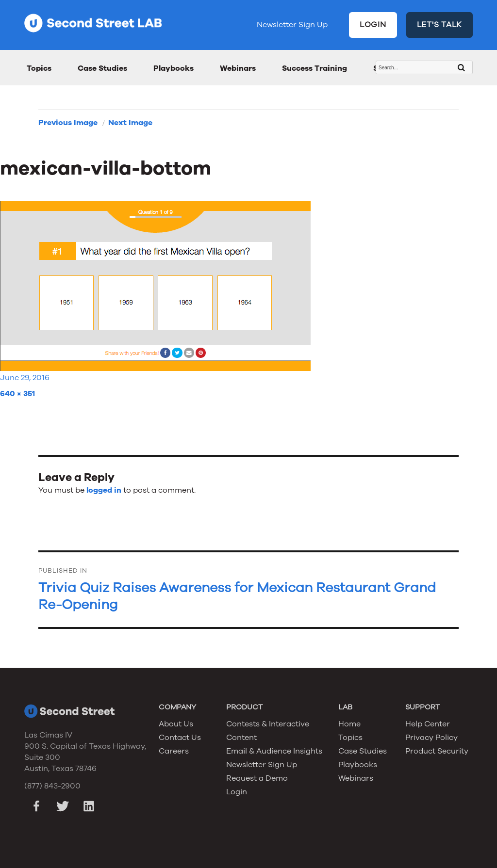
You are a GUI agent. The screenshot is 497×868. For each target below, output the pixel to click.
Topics (39, 68)
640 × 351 (17, 394)
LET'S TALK (440, 25)
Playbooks (174, 68)
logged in (104, 490)
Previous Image (68, 123)
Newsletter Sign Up (292, 25)
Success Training (315, 68)
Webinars (238, 68)
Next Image (130, 123)
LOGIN (373, 25)
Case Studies (102, 68)
